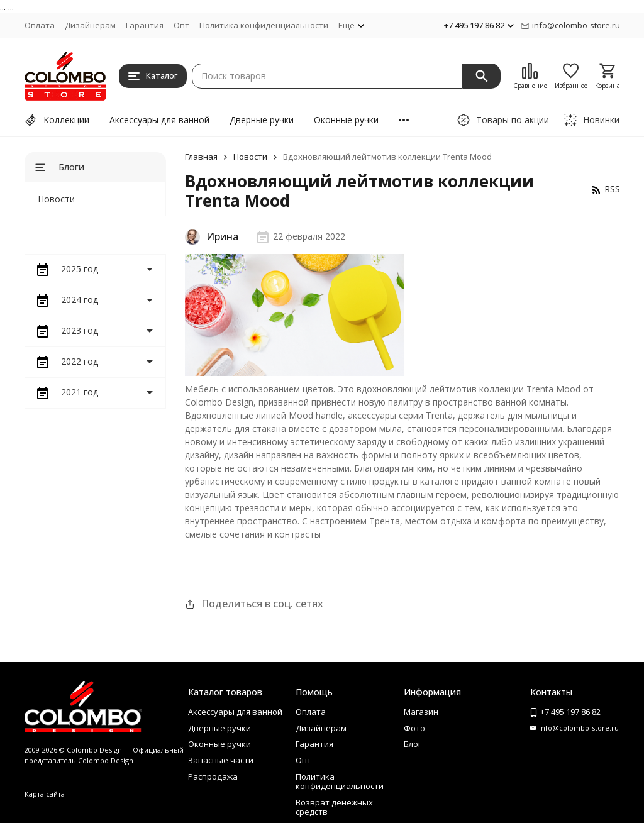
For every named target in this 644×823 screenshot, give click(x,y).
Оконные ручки (346, 120)
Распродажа (213, 776)
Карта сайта (45, 794)
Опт (181, 25)
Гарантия (145, 25)
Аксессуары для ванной (159, 120)
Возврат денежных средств (334, 807)
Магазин (421, 712)
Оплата (40, 25)
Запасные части (221, 760)
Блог (413, 744)
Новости (250, 157)
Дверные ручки (262, 120)
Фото (414, 728)
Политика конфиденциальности (264, 25)
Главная (201, 157)
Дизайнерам (90, 25)
